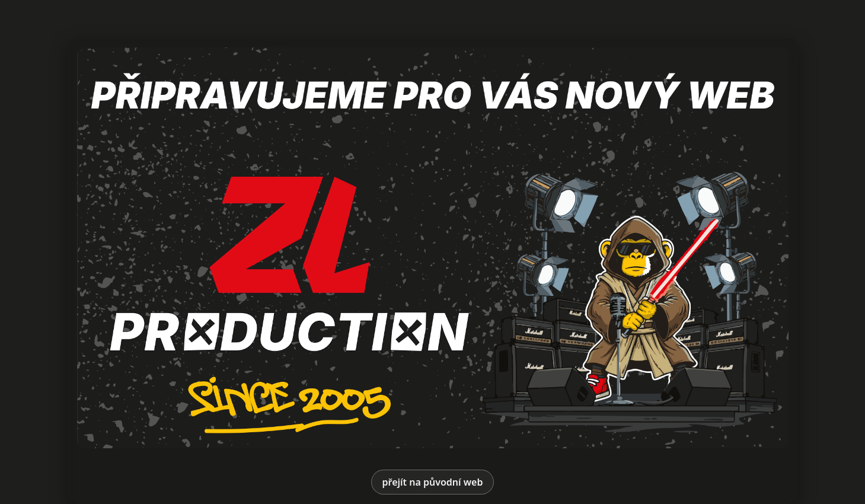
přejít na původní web (433, 482)
